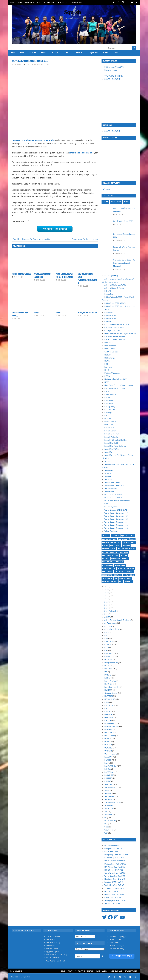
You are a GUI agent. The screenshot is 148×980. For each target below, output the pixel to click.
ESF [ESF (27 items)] (119, 549)
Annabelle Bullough (112, 629)
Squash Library (110, 431)
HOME (13, 2)
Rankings (108, 413)
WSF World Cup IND (112, 852)
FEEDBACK (109, 343)
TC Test (107, 461)
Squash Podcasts (111, 437)
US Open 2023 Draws (113, 498)
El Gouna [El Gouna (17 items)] (126, 546)
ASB (106, 635)
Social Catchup (110, 422)
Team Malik (109, 470)
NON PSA (108, 745)
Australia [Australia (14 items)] (115, 536)
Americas (108, 626)
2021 (106, 596)
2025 (106, 608)
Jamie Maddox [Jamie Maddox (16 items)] (108, 555)
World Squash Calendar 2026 (116, 528)
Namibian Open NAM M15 (115, 879)
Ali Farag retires (111, 623)
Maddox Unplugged (112, 373)
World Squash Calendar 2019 (116, 513)
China (107, 647)
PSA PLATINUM (110, 766)
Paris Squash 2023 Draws (115, 388)
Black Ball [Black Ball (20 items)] (130, 536)
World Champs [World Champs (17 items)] (125, 578)
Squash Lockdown (112, 434)
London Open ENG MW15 (115, 894)
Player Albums (110, 394)
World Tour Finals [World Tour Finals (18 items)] (110, 582)
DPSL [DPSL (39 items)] (112, 546)
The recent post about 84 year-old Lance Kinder (33, 140)
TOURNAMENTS (111, 489)
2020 (28, 64)
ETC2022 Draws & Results (115, 340)
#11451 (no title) (111, 276)
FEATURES (108, 684)
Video (107, 827)
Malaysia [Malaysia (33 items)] (106, 559)
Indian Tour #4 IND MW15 (115, 861)
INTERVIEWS (109, 705)
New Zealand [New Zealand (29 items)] (120, 565)
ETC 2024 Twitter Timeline (115, 336)
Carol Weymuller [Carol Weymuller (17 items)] (109, 542)
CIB (106, 650)
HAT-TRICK (109, 696)
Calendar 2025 (62, 2)
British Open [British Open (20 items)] (123, 539)
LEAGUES (108, 714)
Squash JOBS (109, 428)
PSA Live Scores (111, 70)
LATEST (105, 202)
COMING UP (109, 656)
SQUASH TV (94, 53)
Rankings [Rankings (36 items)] (130, 572)
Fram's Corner (116, 939)
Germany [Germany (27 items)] (113, 552)
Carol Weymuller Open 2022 (116, 327)
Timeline (108, 476)
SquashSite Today (53, 942)
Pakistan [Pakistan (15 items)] (130, 568)
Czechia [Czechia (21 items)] (105, 546)
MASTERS (108, 729)
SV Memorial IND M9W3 (114, 888)
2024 (106, 605)
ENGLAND (35, 64)
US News (33, 53)
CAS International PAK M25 (115, 873)
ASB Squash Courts (54, 936)
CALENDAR (55, 53)
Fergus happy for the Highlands (84, 239)
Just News (108, 367)
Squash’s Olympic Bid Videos (116, 440)
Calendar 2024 (49, 2)
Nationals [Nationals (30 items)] (119, 562)
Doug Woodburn (111, 663)
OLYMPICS (109, 748)
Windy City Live (111, 507)
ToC (106, 812)
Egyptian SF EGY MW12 (114, 882)
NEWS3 (107, 742)
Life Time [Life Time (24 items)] (124, 555)
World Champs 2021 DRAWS (116, 510)
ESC (106, 672)
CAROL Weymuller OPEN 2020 (117, 324)
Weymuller (109, 830)
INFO (67, 53)
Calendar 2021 (110, 315)
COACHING (109, 653)
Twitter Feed (109, 492)
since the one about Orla (81, 153)
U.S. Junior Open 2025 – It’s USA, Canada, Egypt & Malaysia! (124, 263)
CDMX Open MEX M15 (113, 897)
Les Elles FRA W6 (111, 891)
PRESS (44, 53)
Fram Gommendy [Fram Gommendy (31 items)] (128, 549)
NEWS (20, 2)
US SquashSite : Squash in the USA (118, 501)
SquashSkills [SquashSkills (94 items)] (129, 575)
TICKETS (108, 473)
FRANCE (108, 690)
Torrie (58, 313)
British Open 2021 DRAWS (115, 303)
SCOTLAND (109, 784)
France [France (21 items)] (105, 552)
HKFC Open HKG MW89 (114, 870)
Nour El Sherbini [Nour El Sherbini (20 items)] (109, 568)
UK (48, 64)
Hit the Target (110, 358)
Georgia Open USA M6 (113, 849)
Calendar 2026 (76, 2)
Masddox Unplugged (118, 936)
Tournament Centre (32, 2)
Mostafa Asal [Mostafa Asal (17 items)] (108, 562)
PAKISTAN (108, 757)
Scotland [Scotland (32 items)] (118, 575)
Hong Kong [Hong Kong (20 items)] (123, 552)
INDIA (107, 702)
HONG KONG (110, 699)
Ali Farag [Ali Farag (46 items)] (106, 536)
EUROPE (108, 675)
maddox (43, 64)
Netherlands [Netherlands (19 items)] (107, 565)
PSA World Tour (53, 958)
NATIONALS (109, 732)
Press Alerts (109, 400)
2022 (106, 599)
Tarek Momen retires (113, 802)
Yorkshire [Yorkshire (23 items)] (128, 582)
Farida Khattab (110, 681)
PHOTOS (108, 391)
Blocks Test (109, 294)
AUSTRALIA (109, 641)
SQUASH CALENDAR (112, 79)
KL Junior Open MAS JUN (114, 858)
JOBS (117, 53)
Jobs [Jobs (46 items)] (117, 555)
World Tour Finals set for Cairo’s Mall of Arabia (31, 239)
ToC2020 (108, 479)
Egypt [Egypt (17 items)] (118, 546)
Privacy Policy (110, 406)
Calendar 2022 (110, 318)
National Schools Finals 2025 (116, 379)
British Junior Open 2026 (21, 274)
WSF (106, 833)
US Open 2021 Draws (113, 495)
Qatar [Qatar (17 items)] (122, 572)
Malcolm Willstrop (112, 726)
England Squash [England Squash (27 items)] (109, 549)
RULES (107, 416)
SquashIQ (108, 793)
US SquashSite (110, 821)
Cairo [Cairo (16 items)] (133, 539)
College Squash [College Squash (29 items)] (129, 542)
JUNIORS (108, 711)
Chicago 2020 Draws (113, 330)
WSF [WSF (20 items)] (121, 582)
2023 (106, 602)
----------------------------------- (115, 73)
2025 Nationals (110, 611)
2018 (106, 587)
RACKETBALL (109, 772)
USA (106, 824)
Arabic (107, 632)
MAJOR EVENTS (110, 723)
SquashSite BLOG (111, 443)
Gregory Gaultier (111, 693)
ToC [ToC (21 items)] (116, 578)
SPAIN (107, 790)
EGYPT (107, 666)
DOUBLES (108, 660)
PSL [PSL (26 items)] (116, 572)
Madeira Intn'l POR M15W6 (115, 864)
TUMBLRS (108, 815)
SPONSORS (109, 425)
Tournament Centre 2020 (114, 486)
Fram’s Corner (110, 346)
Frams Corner (110, 349)
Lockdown (109, 717)
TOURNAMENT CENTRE (113, 76)
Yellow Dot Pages (111, 531)
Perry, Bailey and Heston (88, 313)
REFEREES (108, 778)
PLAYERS (79, 53)
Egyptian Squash (53, 952)
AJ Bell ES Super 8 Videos (114, 288)
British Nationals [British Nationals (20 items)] (109, 539)
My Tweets (106, 189)
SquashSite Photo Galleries (115, 446)
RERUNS (108, 781)
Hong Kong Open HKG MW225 (117, 855)
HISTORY (108, 355)
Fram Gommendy (111, 687)
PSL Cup (108, 769)
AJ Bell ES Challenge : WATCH (116, 285)
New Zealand (110, 736)
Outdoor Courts (111, 754)
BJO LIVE (108, 291)
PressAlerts (109, 403)
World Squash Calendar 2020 (116, 516)
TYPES (126, 202)
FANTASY (108, 678)
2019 (106, 590)
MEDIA (105, 53)
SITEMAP (108, 419)
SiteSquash (51, 945)
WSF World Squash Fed (56, 961)
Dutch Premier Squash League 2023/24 (120, 333)
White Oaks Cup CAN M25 (115, 876)
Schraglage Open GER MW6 (115, 900)
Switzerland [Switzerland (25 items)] (107, 578)
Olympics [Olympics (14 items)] (121, 568)
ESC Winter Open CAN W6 (115, 867)
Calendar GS (109, 321)
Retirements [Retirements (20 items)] (107, 575)
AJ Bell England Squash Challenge (118, 620)
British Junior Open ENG (114, 67)
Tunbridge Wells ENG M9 (114, 885)
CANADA (108, 644)
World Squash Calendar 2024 (116, 522)
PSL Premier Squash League (57, 955)
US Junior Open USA (112, 846)
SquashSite (51, 939)
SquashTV (108, 452)
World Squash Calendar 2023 (116, 519)
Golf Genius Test (111, 352)
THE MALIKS (109, 809)
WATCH (107, 504)
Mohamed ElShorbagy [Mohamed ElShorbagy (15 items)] (120, 559)
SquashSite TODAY (112, 449)
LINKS (107, 370)
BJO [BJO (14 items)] (123, 536)
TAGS (119, 202)
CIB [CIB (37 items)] (119, 542)
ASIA (106, 638)
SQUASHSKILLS (110, 796)
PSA (106, 763)
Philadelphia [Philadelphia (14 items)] (107, 572)
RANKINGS (109, 775)
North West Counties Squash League (119, 385)
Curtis (36, 313)
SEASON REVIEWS (111, 787)
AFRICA (107, 617)
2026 (106, 614)
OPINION (108, 751)
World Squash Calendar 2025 (116, 525)
